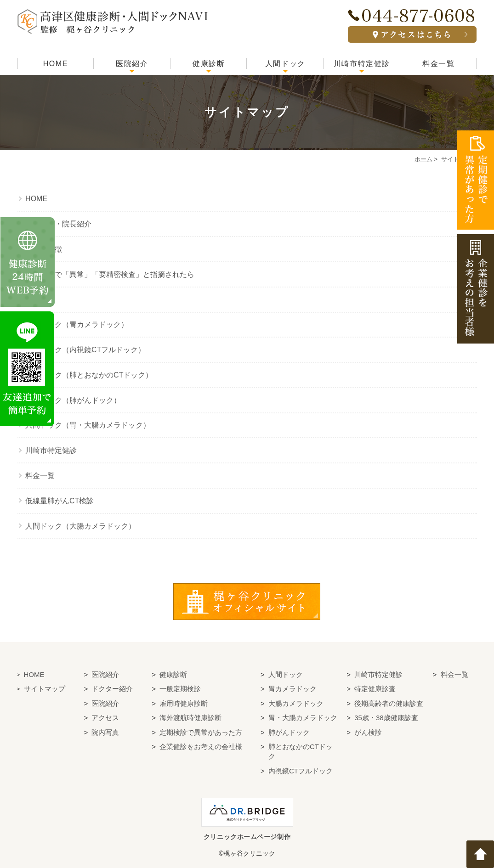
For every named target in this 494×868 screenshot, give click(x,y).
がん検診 (368, 732)
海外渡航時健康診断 (190, 718)
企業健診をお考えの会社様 (201, 747)
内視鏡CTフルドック (301, 771)
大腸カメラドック (296, 703)
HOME (56, 64)
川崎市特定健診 (362, 64)
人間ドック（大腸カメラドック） (80, 526)
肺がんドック (289, 732)
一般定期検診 (180, 689)
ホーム (423, 159)
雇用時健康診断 (184, 703)
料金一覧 (438, 64)
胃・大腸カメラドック (303, 718)
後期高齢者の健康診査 (389, 703)
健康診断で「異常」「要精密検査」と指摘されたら (110, 274)
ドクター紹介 (112, 689)
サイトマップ (45, 689)
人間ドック (285, 64)
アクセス (105, 718)
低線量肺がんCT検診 (60, 501)
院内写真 (105, 732)
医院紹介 (132, 64)
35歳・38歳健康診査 (386, 718)
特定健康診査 (375, 689)
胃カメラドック (292, 689)
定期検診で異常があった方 (201, 732)
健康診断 (209, 64)
